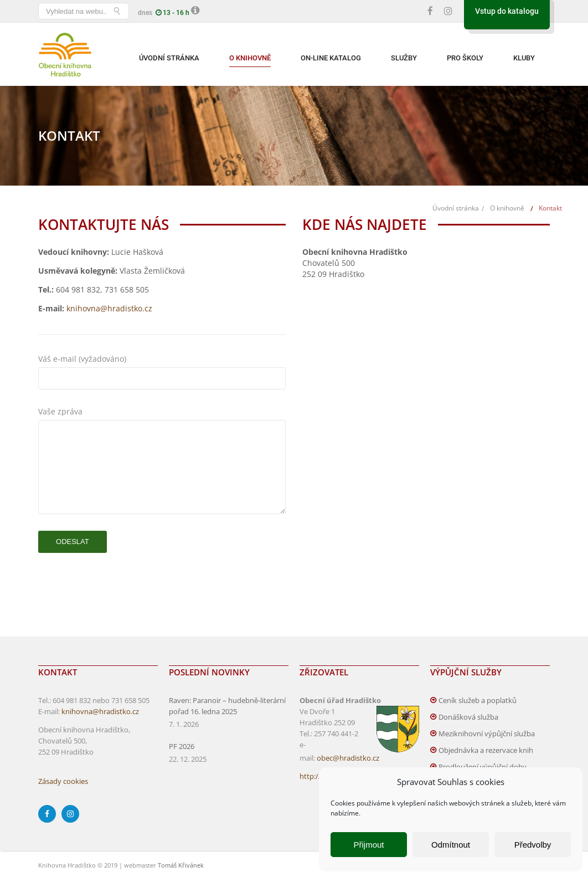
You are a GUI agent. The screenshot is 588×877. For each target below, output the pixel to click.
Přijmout (368, 845)
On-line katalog (331, 58)
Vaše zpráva (162, 412)
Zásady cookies (63, 781)
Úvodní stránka (169, 58)
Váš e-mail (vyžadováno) (162, 359)
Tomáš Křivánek (181, 865)
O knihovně (250, 58)
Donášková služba (468, 717)
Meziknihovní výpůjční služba (487, 734)
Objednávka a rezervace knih (486, 750)
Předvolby (533, 845)
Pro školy (465, 58)
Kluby (524, 58)
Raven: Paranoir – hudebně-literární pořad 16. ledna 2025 (227, 706)
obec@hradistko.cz (348, 758)
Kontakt (550, 208)
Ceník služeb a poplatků (478, 700)
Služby (404, 58)
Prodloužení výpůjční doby (483, 767)
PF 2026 (182, 746)
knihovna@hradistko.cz (109, 308)
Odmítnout (451, 845)
